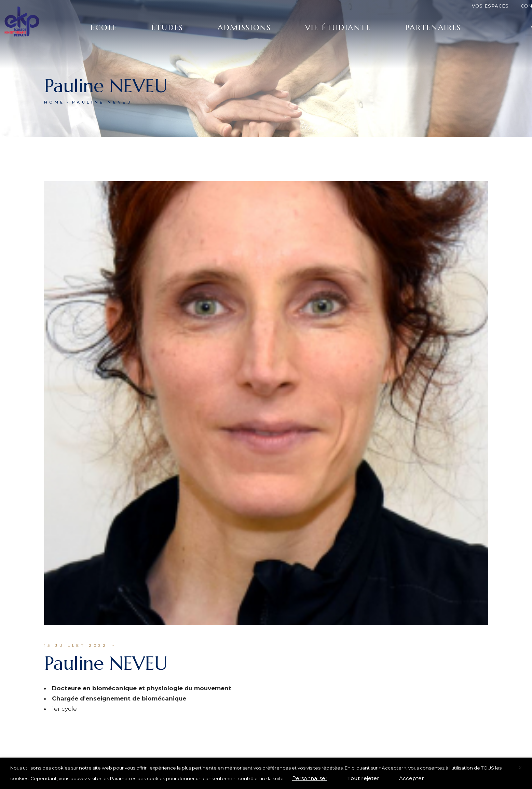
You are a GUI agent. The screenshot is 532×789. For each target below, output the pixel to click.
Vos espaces (490, 6)
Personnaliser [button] (310, 778)
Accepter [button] (411, 778)
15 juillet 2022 (76, 645)
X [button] (520, 767)
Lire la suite (271, 778)
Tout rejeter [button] (363, 778)
